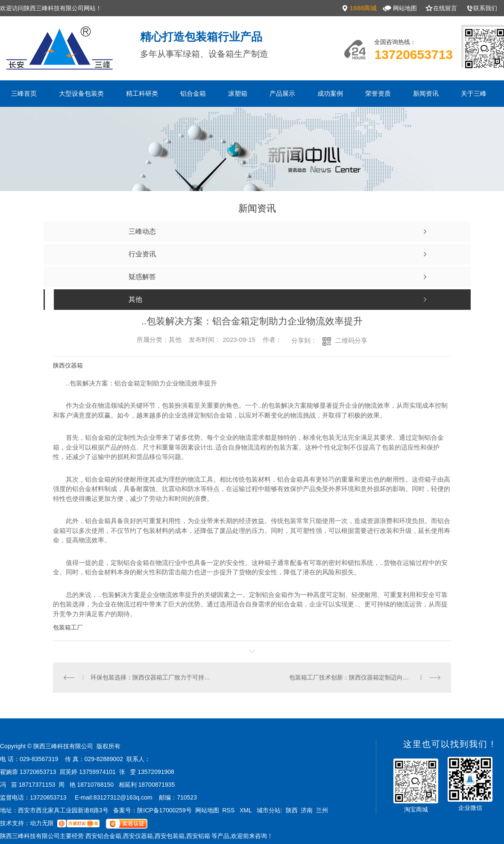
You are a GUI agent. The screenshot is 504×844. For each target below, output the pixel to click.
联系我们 (485, 8)
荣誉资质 (378, 93)
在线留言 (445, 8)
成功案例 (330, 93)
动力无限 (42, 823)
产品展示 (282, 93)
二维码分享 (351, 340)
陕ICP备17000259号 (164, 810)
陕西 (292, 810)
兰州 (322, 810)
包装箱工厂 (68, 627)
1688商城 (363, 8)
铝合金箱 (193, 93)
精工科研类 (142, 93)
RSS (229, 810)
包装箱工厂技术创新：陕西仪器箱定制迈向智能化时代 (361, 677)
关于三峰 (474, 93)
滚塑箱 (238, 93)
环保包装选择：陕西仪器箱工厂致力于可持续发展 (153, 677)
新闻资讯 (426, 93)
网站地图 (405, 8)
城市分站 (269, 810)
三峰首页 (24, 93)
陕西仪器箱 (68, 365)
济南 (307, 810)
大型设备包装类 (81, 93)
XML (246, 810)
